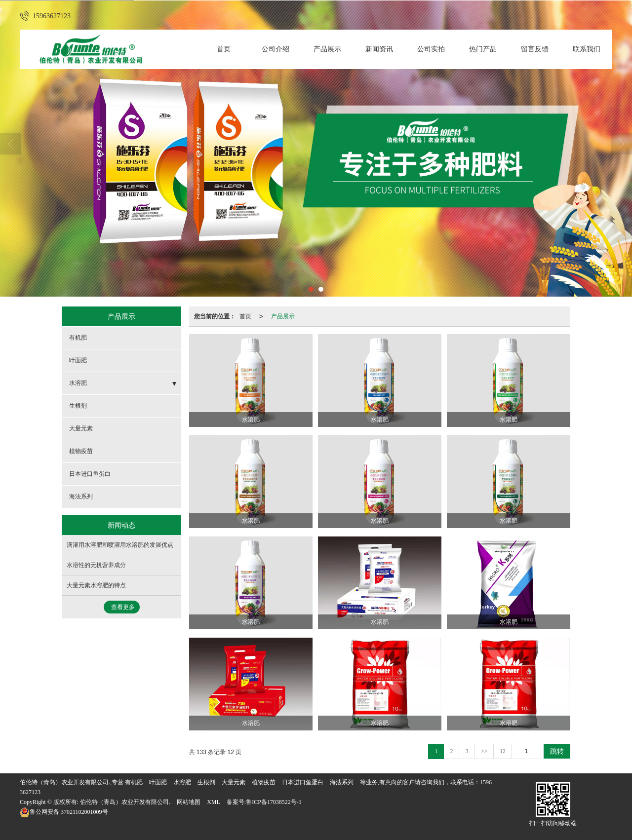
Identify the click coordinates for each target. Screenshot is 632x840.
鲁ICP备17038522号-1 (274, 802)
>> (484, 751)
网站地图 (189, 802)
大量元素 (81, 428)
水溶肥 (78, 383)
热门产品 (483, 49)
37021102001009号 (64, 812)
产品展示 (327, 49)
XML (214, 802)
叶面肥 (78, 360)
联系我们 (587, 49)
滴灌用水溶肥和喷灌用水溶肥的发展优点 (120, 545)
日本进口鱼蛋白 (90, 474)
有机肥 (78, 338)
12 (503, 751)
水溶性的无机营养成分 (96, 565)
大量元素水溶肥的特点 (96, 585)
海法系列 (81, 496)
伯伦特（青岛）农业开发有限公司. (125, 802)
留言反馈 (535, 49)
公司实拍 (431, 49)
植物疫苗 (81, 451)
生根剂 (78, 406)
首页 (224, 49)
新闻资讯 (379, 49)
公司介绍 (276, 49)
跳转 (557, 751)
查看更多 (123, 607)
